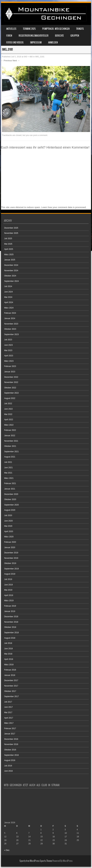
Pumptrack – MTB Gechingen (56, 29)
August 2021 (10, 457)
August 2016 (10, 760)
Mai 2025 (8, 244)
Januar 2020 (10, 547)
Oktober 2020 (10, 499)
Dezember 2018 (11, 617)
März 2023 (9, 361)
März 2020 (9, 537)
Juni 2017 (9, 707)
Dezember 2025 (11, 228)
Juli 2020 (8, 515)
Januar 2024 (10, 318)
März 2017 (9, 723)
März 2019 (9, 601)
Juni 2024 (9, 292)
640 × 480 (28, 57)
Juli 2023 (8, 340)
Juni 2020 (9, 521)
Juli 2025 (8, 239)
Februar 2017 (10, 728)
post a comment (40, 135)
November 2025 (11, 233)
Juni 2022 (9, 409)
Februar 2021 (10, 483)
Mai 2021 (8, 473)
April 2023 (9, 356)
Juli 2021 (8, 462)
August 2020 (10, 510)
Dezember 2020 (11, 494)
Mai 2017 (8, 712)
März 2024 (9, 308)
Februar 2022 (10, 430)
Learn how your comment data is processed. (64, 207)
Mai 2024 (8, 297)
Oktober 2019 (10, 563)
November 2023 (11, 324)
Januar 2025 (10, 260)
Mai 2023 (8, 350)
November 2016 (11, 744)
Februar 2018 (10, 670)
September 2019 (12, 569)
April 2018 (9, 659)
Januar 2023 (10, 372)
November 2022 (11, 382)
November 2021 (11, 441)
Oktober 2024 (10, 276)
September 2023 (12, 334)
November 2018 (11, 622)
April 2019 (9, 595)
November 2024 (11, 271)
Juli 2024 (8, 286)
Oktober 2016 (10, 750)
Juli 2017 (8, 702)
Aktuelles (11, 29)
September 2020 (12, 505)
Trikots (80, 29)
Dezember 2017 (11, 680)
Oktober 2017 (10, 691)
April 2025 (9, 249)
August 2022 (10, 398)
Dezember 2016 (11, 739)
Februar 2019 (10, 606)
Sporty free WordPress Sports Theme (36, 861)
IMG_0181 (40, 57)
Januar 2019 (10, 611)
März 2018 (9, 665)
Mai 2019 (8, 590)
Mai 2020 (8, 526)
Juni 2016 (9, 771)
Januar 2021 (10, 489)
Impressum (36, 42)
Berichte (59, 36)
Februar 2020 (10, 542)
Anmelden (53, 42)
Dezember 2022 (11, 377)
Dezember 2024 (11, 265)
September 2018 (12, 633)
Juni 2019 (9, 585)
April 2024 (9, 302)
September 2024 (12, 281)
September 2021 (12, 452)
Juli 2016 (8, 766)
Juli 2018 (8, 643)
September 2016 (12, 755)
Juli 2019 (8, 579)
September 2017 (12, 696)
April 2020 (9, 531)
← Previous (6, 61)
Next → (16, 61)
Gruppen (75, 36)
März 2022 (9, 425)
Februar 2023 (10, 366)
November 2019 (11, 558)
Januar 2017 (10, 734)
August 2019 (10, 574)
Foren (9, 36)
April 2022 (9, 420)
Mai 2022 (8, 414)
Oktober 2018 (10, 627)
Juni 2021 (9, 468)
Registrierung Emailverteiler (34, 36)
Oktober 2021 (10, 446)
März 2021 (9, 478)
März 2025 (9, 255)
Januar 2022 (10, 436)
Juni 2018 (9, 649)
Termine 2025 (29, 29)
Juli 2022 (8, 404)
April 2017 (9, 718)
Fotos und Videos (15, 42)
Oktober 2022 (10, 388)
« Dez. (7, 850)
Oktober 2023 (10, 329)
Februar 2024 (10, 313)
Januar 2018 (10, 675)
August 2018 (10, 638)
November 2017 (11, 686)
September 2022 (12, 393)
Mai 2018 (8, 654)
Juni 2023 (9, 345)
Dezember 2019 (11, 553)
